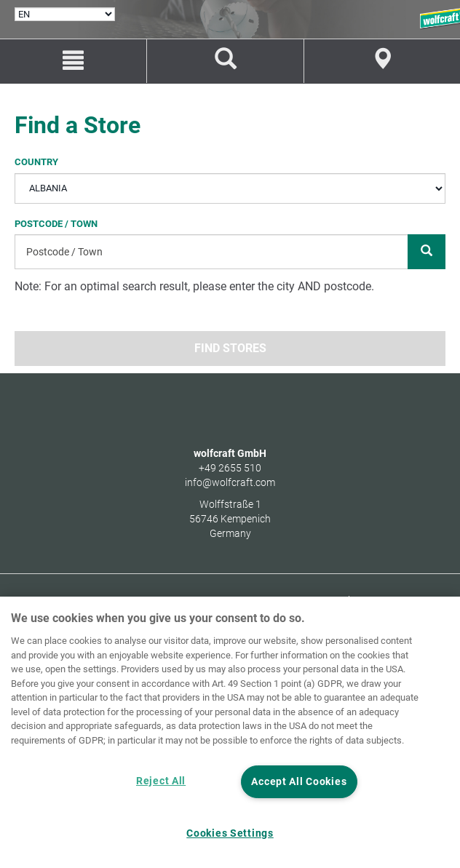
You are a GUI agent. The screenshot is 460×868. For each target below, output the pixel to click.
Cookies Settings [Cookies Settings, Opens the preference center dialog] (230, 833)
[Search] (427, 252)
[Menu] (73, 61)
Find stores (230, 348)
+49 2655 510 (230, 468)
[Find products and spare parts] (225, 61)
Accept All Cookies (299, 782)
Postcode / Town (56, 224)
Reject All (161, 781)
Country (36, 161)
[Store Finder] (382, 61)
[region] (230, 732)
